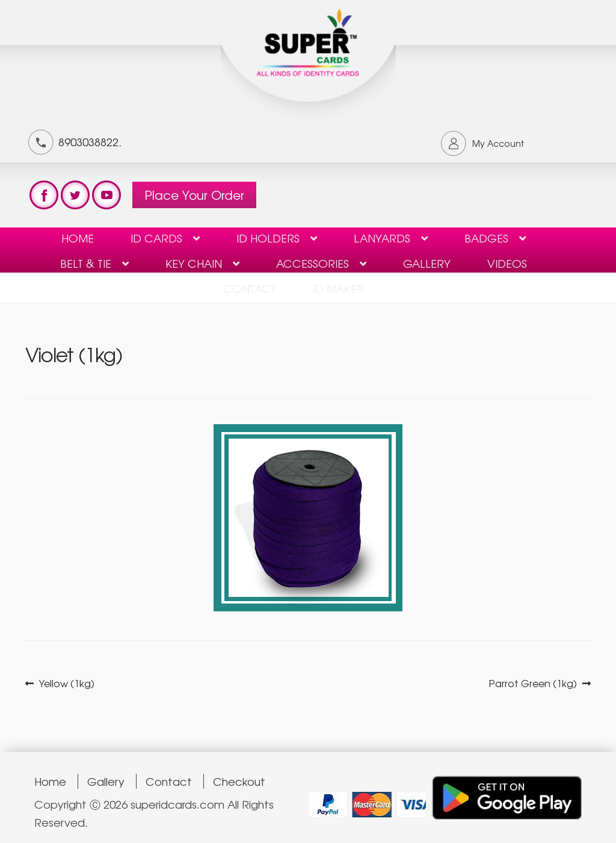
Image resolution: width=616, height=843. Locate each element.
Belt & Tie (86, 263)
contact (250, 288)
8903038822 (88, 141)
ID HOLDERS (268, 238)
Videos (507, 263)
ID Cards (156, 238)
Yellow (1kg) (66, 683)
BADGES (486, 238)
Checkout (239, 781)
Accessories (313, 263)
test (44, 195)
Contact (169, 781)
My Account (498, 143)
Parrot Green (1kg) (533, 683)
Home (78, 238)
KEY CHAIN (194, 263)
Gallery (427, 263)
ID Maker (338, 288)
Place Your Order (194, 195)
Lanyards (382, 238)
